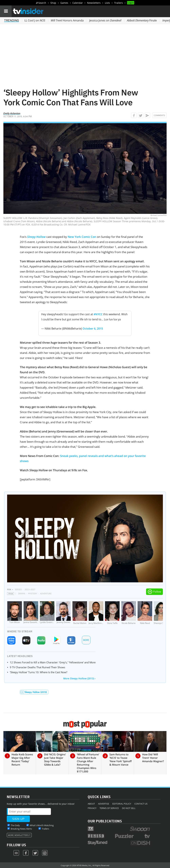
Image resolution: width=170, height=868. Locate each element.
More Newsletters (18, 835)
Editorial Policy (122, 804)
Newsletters (94, 3)
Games (64, 3)
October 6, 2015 (93, 329)
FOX (9, 589)
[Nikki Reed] (145, 613)
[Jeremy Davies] (63, 613)
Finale (142, 20)
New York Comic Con (82, 237)
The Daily (15, 825)
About (91, 804)
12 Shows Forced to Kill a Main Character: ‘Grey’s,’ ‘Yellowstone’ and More (53, 662)
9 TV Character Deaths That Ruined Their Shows (37, 667)
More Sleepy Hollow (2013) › (79, 678)
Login (131, 3)
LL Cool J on (35, 20)
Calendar (78, 3)
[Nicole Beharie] (129, 613)
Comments (159, 115)
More (86, 640)
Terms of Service (109, 808)
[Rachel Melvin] (80, 613)
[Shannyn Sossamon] (161, 613)
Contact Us (141, 804)
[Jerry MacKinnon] (96, 613)
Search (42, 3)
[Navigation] (6, 11)
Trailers (119, 3)
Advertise (104, 804)
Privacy (92, 808)
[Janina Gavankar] (31, 613)
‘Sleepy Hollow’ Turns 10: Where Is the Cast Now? (39, 672)
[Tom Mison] (15, 613)
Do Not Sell (129, 808)
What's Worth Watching (42, 825)
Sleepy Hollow (36, 237)
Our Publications (105, 821)
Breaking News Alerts (21, 829)
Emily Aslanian (12, 113)
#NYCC (98, 314)
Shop (53, 3)
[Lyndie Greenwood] (47, 613)
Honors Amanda (67, 20)
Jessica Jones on (105, 20)
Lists (107, 3)
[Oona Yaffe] (112, 613)
